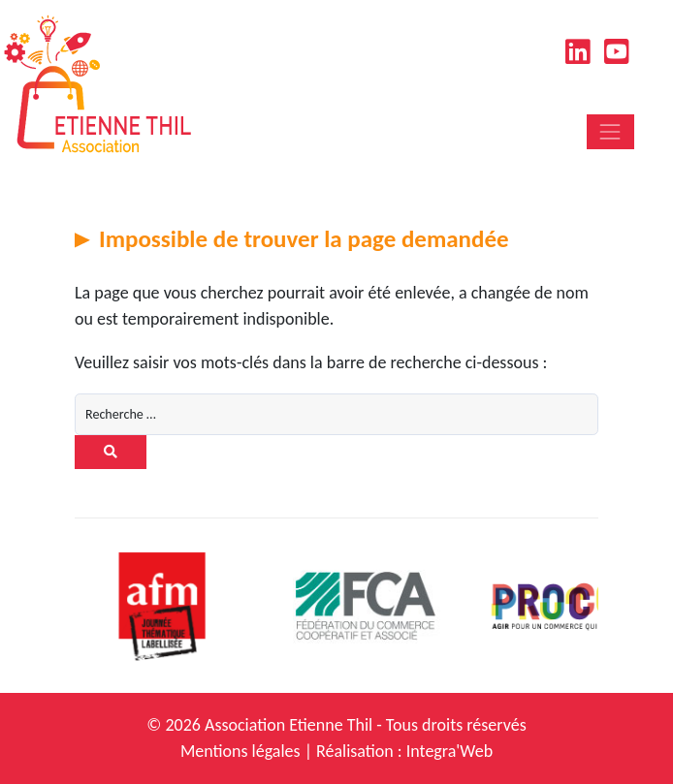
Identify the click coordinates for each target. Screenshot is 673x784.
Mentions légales (240, 751)
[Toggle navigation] (610, 131)
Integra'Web (449, 751)
